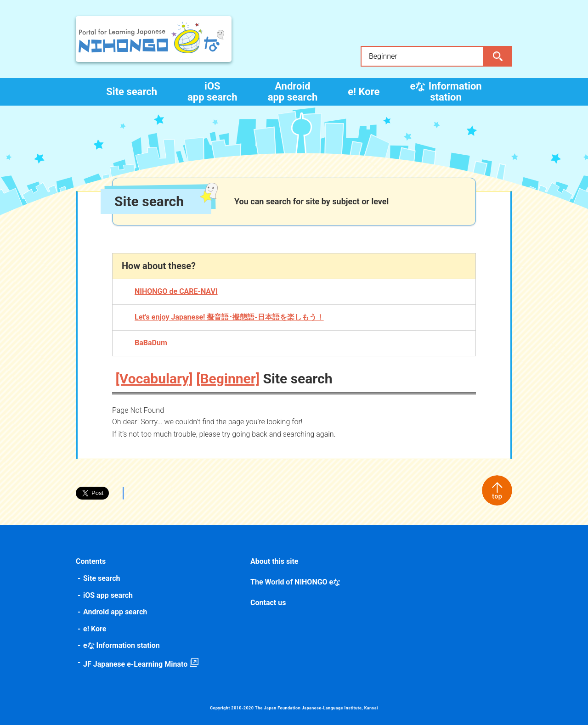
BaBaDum (151, 343)
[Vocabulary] (154, 379)
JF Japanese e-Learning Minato (135, 664)
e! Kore (364, 92)
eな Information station (446, 92)
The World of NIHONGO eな (295, 582)
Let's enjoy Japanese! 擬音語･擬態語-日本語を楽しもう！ (229, 317)
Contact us (268, 603)
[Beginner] (228, 379)
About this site (274, 561)
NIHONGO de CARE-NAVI (176, 291)
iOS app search (212, 92)
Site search (132, 92)
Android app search (293, 92)
